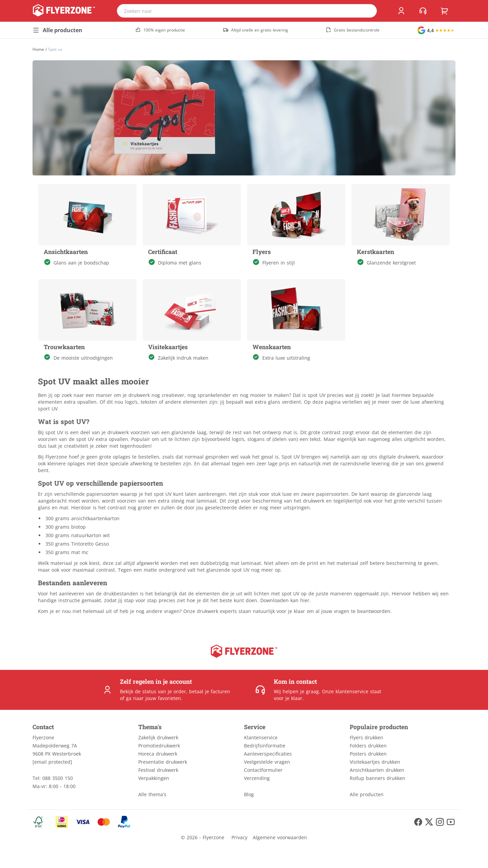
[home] (64, 11)
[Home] (38, 49)
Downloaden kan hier (285, 600)
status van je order (164, 691)
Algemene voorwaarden (280, 837)
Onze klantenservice (345, 691)
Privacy (239, 837)
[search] (367, 11)
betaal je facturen (210, 691)
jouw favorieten (163, 698)
